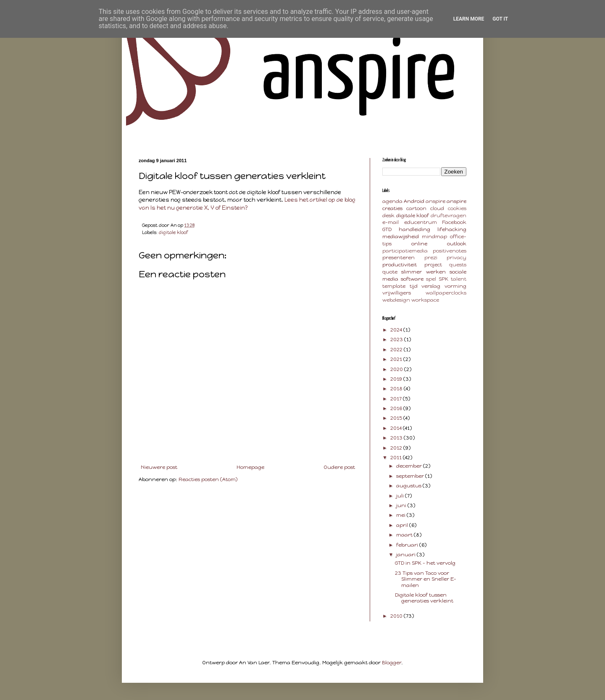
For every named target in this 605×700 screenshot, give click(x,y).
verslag (431, 286)
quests (458, 265)
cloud (437, 208)
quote (390, 272)
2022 (397, 350)
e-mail (391, 222)
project (433, 265)
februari (408, 545)
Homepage (250, 467)
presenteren (399, 258)
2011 (397, 458)
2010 (397, 616)
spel (431, 279)
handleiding (414, 229)
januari (406, 555)
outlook (457, 244)
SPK (443, 279)
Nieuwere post (159, 467)
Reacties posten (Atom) (208, 479)
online (419, 244)
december (410, 466)
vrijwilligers (397, 293)
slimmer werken (423, 272)
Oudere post (339, 467)
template (394, 286)
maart (405, 535)
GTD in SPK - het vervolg (425, 563)
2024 (397, 330)
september (411, 476)
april (403, 525)
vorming (455, 286)
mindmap (434, 237)
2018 (397, 389)
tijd (414, 286)
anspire (435, 201)
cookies (457, 208)
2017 (397, 399)
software (412, 279)
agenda (392, 201)
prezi (431, 258)
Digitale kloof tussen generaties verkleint (424, 598)
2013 (397, 438)
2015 (397, 418)
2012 (397, 448)
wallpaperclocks (446, 293)
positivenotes (450, 251)
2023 (397, 339)
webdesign (396, 300)
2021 (397, 359)
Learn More (469, 19)
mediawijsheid (401, 237)
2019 (397, 379)
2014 (397, 428)
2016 (397, 408)
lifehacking (452, 229)
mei (401, 515)
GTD (387, 229)
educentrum (421, 222)
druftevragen (448, 216)
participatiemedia (405, 251)
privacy (456, 258)
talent (459, 279)
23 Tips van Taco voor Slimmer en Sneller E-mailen (426, 579)
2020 (397, 369)
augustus (409, 486)
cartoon (416, 208)
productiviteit (400, 265)
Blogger (392, 663)
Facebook (454, 222)
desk (388, 216)
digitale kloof (174, 233)
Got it (500, 19)
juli (401, 496)
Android (414, 201)
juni (402, 505)
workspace (425, 300)
